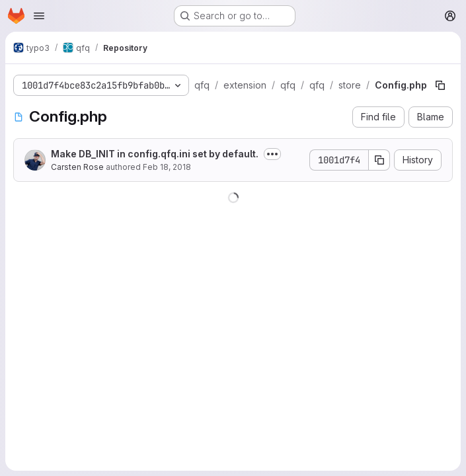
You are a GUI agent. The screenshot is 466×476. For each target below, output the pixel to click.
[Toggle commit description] (272, 154)
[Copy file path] (440, 85)
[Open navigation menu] (39, 16)
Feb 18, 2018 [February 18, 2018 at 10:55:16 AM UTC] (167, 167)
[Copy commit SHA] (379, 160)
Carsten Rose (77, 167)
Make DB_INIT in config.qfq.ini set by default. (155, 154)
